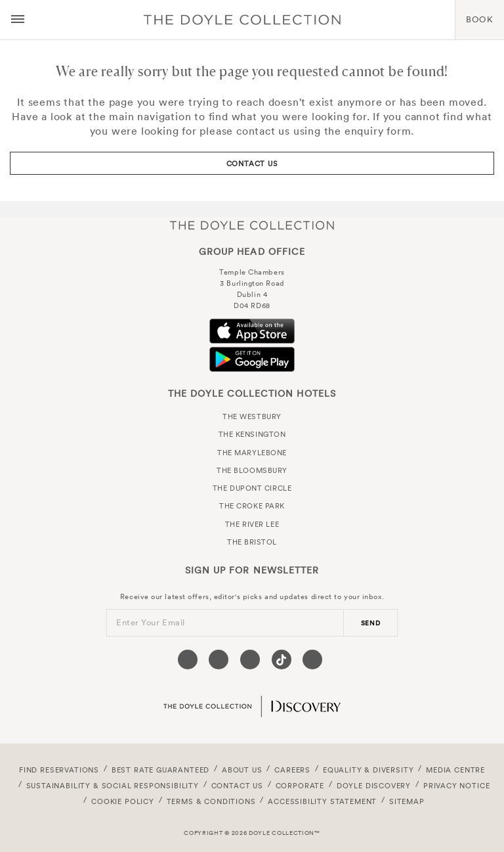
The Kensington (252, 434)
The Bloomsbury (252, 470)
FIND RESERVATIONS (59, 770)
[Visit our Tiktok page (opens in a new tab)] (282, 660)
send (371, 623)
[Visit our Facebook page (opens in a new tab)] (188, 660)
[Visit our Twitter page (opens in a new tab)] (219, 660)
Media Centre (455, 770)
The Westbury (252, 416)
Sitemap (407, 801)
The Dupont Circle (252, 488)
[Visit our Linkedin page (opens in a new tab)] (312, 660)
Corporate (300, 786)
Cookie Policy (123, 801)
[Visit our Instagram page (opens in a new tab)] (250, 660)
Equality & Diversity (368, 770)
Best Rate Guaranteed (161, 770)
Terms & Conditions (211, 801)
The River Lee (252, 524)
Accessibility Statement (322, 801)
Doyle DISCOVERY (374, 786)
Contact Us (252, 164)
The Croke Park (252, 506)
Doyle (242, 20)
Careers (292, 770)
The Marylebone (252, 453)
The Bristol (252, 542)
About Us (242, 770)
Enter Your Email (151, 622)
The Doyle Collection (252, 225)
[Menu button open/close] (18, 20)
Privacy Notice (457, 786)
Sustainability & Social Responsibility (113, 786)
